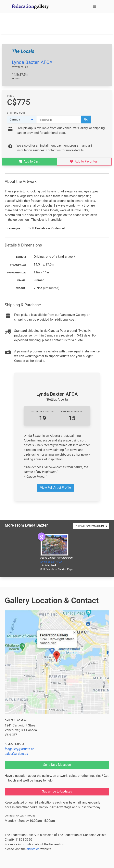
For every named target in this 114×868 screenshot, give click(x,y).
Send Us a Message (57, 765)
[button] (95, 7)
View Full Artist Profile (55, 488)
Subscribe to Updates (57, 791)
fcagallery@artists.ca (20, 749)
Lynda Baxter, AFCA (32, 62)
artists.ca (33, 849)
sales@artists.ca (16, 754)
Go (86, 119)
